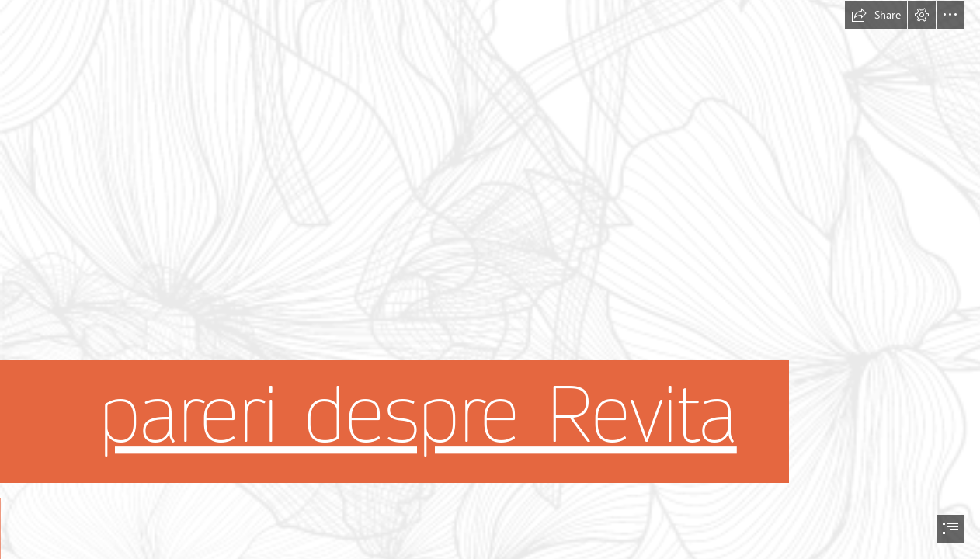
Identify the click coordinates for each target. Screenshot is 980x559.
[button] (876, 15)
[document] (490, 279)
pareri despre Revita (417, 415)
